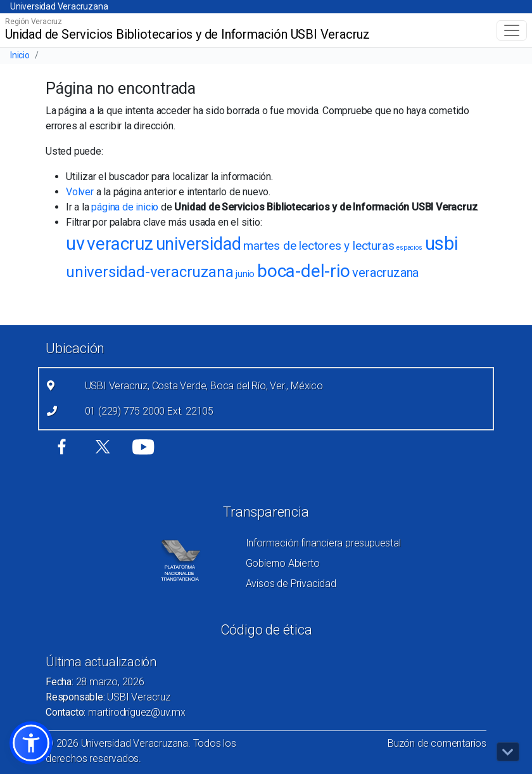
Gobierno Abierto (283, 563)
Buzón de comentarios (437, 743)
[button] (31, 743)
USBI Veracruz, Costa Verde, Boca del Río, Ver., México (204, 386)
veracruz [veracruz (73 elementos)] (120, 244)
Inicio (20, 55)
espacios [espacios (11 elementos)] (409, 248)
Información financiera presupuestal (323, 543)
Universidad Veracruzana (59, 6)
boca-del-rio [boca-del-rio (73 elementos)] (304, 271)
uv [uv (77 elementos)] (75, 243)
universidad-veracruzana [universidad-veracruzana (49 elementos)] (149, 272)
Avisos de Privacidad (291, 584)
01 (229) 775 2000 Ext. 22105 (149, 411)
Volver (80, 192)
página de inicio (125, 207)
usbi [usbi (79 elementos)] (442, 243)
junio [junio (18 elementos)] (245, 274)
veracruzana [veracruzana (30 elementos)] (385, 273)
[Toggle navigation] (512, 30)
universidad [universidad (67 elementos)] (199, 244)
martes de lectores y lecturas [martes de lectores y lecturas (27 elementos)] (319, 246)
